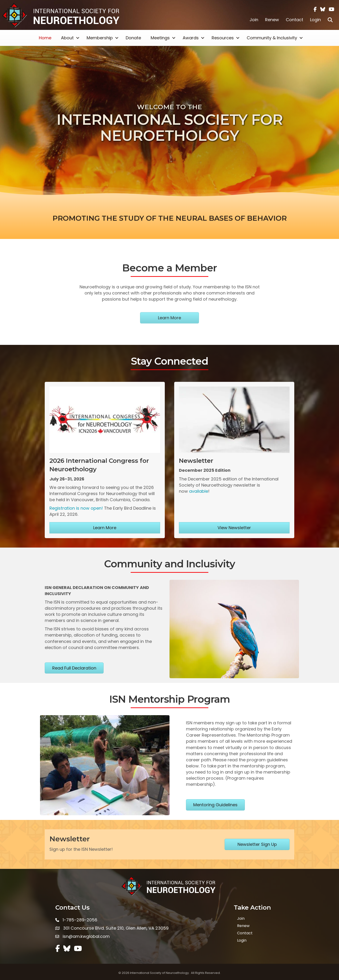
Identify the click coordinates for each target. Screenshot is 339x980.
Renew (272, 20)
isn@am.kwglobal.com (86, 936)
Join (254, 20)
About (67, 38)
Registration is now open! (76, 508)
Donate (133, 38)
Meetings (160, 38)
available (199, 491)
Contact (295, 20)
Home (45, 38)
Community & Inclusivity (272, 38)
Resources (223, 38)
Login (315, 20)
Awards (191, 38)
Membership (100, 38)
